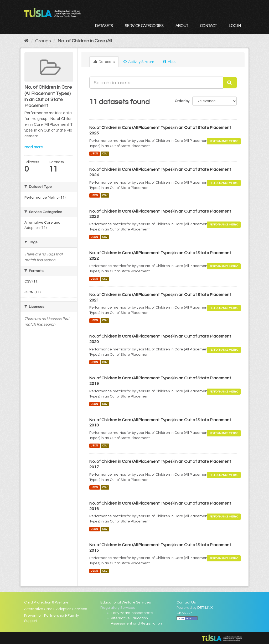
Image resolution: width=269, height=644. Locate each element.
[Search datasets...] (156, 83)
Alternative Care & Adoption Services (56, 609)
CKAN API (185, 613)
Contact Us (186, 602)
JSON (94, 154)
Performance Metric (224, 141)
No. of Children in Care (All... (86, 41)
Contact (208, 26)
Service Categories (144, 26)
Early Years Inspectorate (132, 613)
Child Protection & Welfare (46, 602)
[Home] (26, 41)
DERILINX (205, 608)
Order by (182, 101)
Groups (43, 41)
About (182, 26)
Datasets (104, 26)
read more (34, 147)
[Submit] (230, 83)
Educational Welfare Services (126, 602)
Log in (235, 26)
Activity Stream (139, 62)
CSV (105, 154)
